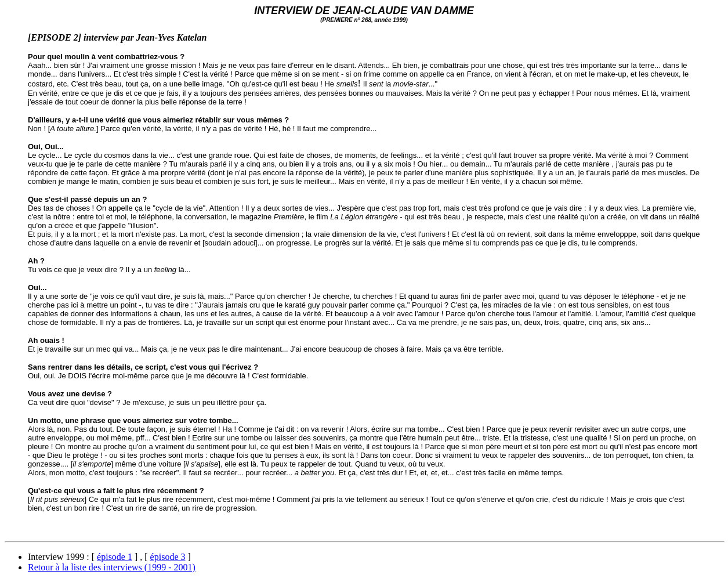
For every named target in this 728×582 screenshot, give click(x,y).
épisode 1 (115, 557)
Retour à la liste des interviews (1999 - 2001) (112, 567)
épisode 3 (168, 557)
